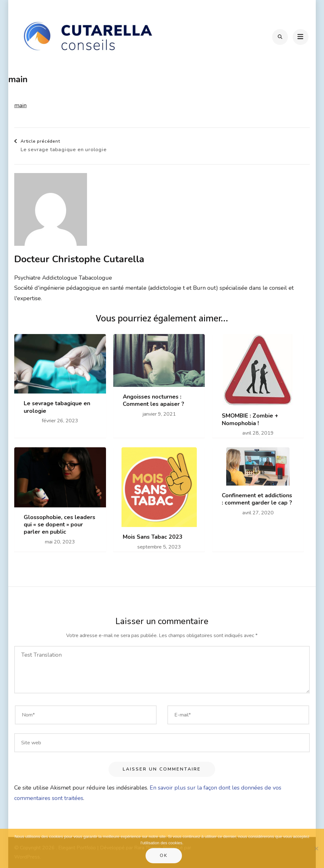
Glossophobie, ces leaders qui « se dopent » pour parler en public (59, 525)
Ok (164, 856)
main (20, 105)
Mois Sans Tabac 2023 (153, 537)
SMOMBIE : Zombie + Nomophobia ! (250, 419)
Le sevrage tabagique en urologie (57, 407)
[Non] (316, 848)
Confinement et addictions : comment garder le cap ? (257, 499)
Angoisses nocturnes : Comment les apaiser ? (153, 400)
